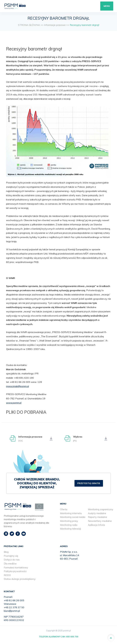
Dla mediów (10, 563)
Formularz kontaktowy (16, 567)
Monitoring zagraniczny (101, 509)
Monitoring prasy (69, 521)
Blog (6, 552)
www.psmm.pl (14, 403)
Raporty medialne (97, 517)
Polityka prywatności (15, 571)
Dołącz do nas (12, 560)
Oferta (64, 509)
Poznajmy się (11, 556)
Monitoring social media (73, 517)
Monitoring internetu (71, 513)
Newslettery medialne (100, 521)
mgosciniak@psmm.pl (17, 386)
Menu (107, 6)
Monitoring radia (69, 525)
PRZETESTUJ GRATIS (89, 483)
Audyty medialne (97, 513)
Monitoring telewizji (70, 529)
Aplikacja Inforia (96, 525)
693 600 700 (72, 637)
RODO (7, 575)
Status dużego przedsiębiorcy (20, 579)
